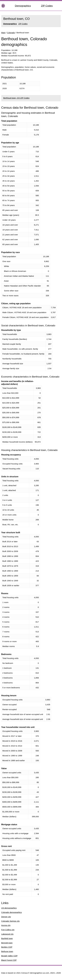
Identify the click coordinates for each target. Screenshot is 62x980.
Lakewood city (7, 934)
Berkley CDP (7, 947)
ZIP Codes (47, 6)
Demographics (23, 6)
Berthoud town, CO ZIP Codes (16, 98)
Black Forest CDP (9, 960)
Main (3, 33)
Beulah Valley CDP (9, 956)
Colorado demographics (12, 912)
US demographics (9, 908)
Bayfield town (7, 938)
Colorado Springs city (11, 921)
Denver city (6, 917)
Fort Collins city (8, 930)
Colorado (11, 33)
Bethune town (7, 951)
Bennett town (7, 943)
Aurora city (6, 925)
